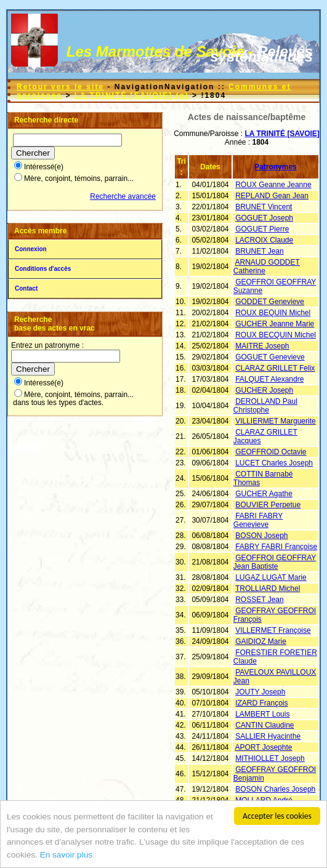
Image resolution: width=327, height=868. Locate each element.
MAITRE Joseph (262, 346)
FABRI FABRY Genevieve (258, 520)
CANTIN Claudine (264, 725)
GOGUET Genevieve (270, 357)
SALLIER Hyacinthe (268, 736)
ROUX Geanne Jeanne (273, 185)
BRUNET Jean (259, 251)
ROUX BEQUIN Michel (273, 313)
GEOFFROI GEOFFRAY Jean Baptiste (275, 562)
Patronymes (276, 167)
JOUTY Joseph (260, 692)
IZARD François (261, 703)
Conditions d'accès (43, 269)
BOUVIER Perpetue (268, 505)
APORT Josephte (264, 747)
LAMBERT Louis (262, 714)
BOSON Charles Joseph (275, 789)
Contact (26, 288)
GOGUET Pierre (262, 229)
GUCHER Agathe (264, 494)
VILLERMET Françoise (273, 630)
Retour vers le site (60, 87)
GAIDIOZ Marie (261, 641)
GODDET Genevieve (270, 302)
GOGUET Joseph (264, 218)
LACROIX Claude (264, 240)
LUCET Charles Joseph (274, 463)
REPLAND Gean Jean (272, 196)
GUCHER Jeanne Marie (275, 324)
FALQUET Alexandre (269, 379)
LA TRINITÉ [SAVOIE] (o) (132, 95)
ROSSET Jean (259, 600)
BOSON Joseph (261, 536)
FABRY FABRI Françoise (276, 547)
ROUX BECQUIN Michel (276, 335)
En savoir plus (66, 855)
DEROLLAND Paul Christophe (265, 406)
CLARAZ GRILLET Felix (275, 368)
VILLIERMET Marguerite (276, 421)
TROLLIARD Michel (268, 589)
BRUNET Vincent (264, 207)
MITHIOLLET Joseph (270, 758)
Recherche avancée (123, 196)
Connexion (31, 249)
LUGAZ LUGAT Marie (271, 577)
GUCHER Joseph (264, 390)
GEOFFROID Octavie (271, 452)
